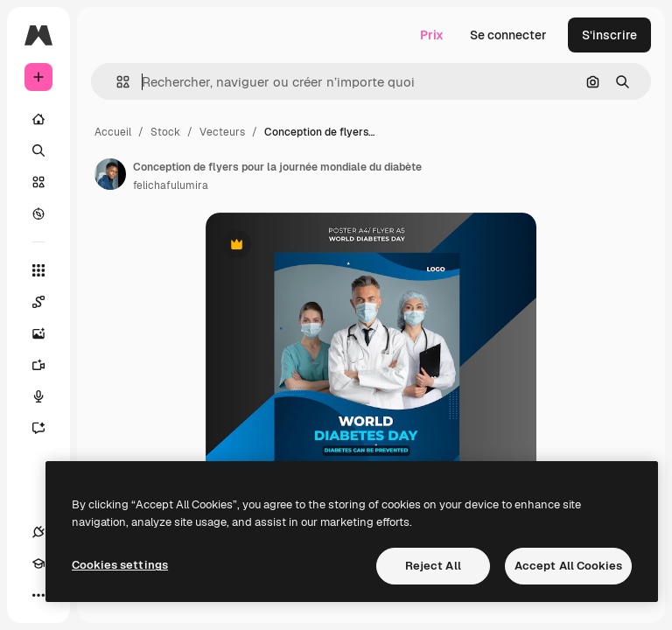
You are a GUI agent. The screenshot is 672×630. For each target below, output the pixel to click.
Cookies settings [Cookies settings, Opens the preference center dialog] (120, 565)
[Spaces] (47, 302)
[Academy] (38, 563)
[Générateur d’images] (47, 333)
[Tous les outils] (38, 270)
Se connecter (508, 35)
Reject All (433, 566)
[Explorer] (38, 213)
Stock (165, 132)
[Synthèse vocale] (47, 396)
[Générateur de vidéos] (47, 365)
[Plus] (38, 595)
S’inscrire (609, 35)
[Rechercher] (38, 150)
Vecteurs (222, 132)
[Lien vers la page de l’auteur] (110, 174)
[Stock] (38, 182)
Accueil (113, 132)
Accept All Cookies (568, 566)
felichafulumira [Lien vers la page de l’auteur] (171, 185)
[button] (116, 82)
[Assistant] (47, 428)
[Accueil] (38, 119)
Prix (432, 35)
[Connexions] (38, 532)
